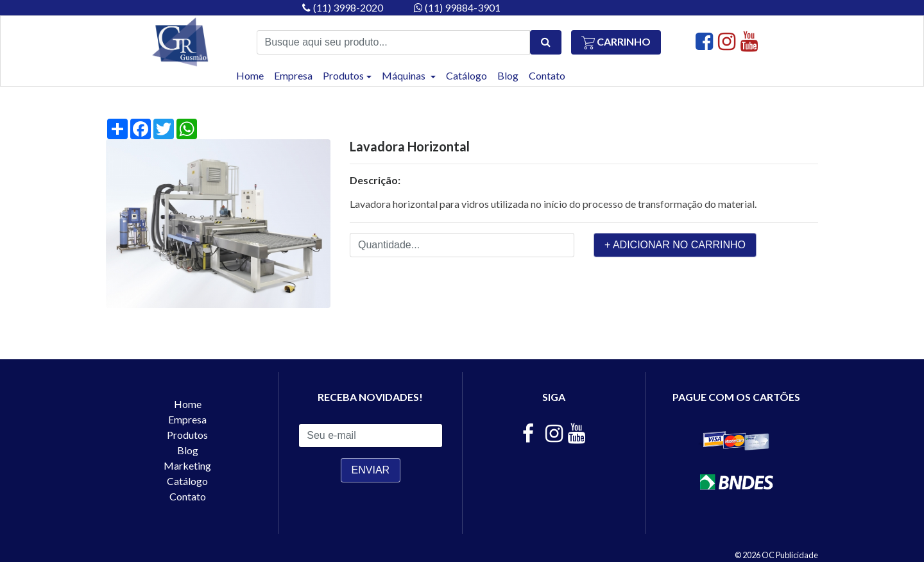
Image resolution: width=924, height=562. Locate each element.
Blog (508, 75)
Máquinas (405, 75)
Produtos (343, 75)
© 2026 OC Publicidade (776, 555)
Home (250, 75)
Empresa (293, 75)
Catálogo (466, 75)
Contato (547, 75)
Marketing (187, 465)
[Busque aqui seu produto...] (393, 42)
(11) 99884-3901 (457, 7)
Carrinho (616, 42)
